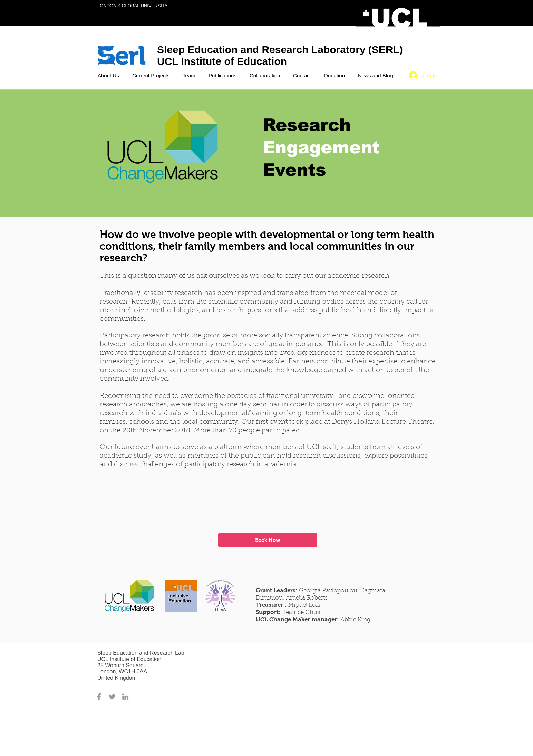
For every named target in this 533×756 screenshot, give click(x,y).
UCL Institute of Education (223, 61)
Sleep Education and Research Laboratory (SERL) (280, 50)
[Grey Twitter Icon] (112, 697)
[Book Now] (268, 540)
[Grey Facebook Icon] (99, 697)
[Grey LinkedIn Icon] (125, 697)
